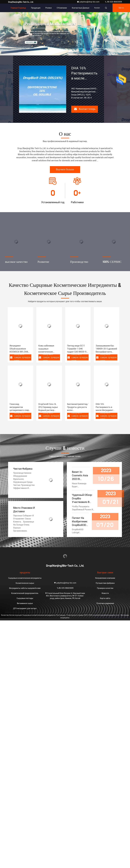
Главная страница (18, 8)
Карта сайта (105, 598)
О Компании (62, 8)
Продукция (36, 8)
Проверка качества (105, 588)
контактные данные (81, 8)
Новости (105, 593)
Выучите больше (65, 170)
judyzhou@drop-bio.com (88, 2)
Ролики (49, 8)
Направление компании (105, 578)
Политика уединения (105, 603)
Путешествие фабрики (105, 583)
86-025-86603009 (113, 2)
